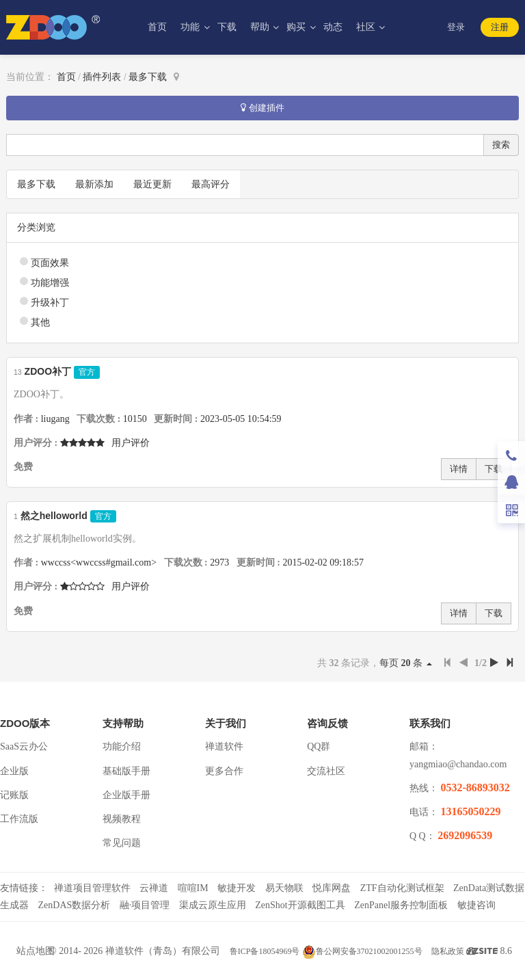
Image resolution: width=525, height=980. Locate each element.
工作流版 (19, 819)
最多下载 (148, 77)
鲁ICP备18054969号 (265, 951)
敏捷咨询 (476, 905)
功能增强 (50, 283)
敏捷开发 (237, 888)
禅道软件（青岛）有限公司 (163, 951)
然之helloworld (54, 516)
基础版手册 (126, 771)
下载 (227, 27)
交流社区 (326, 771)
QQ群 (319, 746)
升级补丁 (50, 303)
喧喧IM (193, 888)
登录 (456, 27)
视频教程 (122, 819)
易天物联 (284, 888)
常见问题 (122, 843)
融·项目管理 (145, 905)
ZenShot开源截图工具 (300, 905)
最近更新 (152, 184)
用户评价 (131, 443)
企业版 (14, 771)
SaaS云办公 (24, 746)
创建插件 (262, 108)
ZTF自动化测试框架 (402, 888)
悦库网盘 (332, 888)
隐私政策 (448, 951)
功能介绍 (122, 746)
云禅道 (154, 888)
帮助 (261, 27)
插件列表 (102, 77)
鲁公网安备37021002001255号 (362, 951)
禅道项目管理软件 (92, 888)
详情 (459, 469)
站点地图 (36, 951)
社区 (367, 27)
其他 (40, 322)
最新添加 (94, 184)
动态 (333, 27)
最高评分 (211, 184)
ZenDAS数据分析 (75, 905)
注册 (500, 27)
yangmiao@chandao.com (458, 764)
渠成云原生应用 (213, 905)
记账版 (14, 795)
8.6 (493, 953)
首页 (157, 27)
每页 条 (406, 663)
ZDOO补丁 (48, 371)
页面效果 (50, 263)
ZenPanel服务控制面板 (401, 905)
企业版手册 (126, 795)
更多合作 (224, 771)
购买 (297, 27)
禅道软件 (224, 746)
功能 (191, 27)
